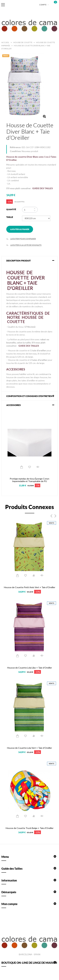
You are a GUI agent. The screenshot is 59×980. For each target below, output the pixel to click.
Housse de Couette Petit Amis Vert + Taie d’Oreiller (30, 587)
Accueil (5, 42)
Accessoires (14, 405)
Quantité (11, 209)
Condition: (16, 151)
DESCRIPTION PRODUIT (18, 261)
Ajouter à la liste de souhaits (24, 245)
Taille (10, 217)
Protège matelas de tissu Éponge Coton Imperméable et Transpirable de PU (29, 480)
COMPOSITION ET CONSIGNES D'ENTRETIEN (29, 396)
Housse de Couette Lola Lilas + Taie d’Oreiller (30, 668)
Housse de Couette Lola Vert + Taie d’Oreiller (29, 748)
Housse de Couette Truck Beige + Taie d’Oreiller (30, 828)
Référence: (15, 147)
